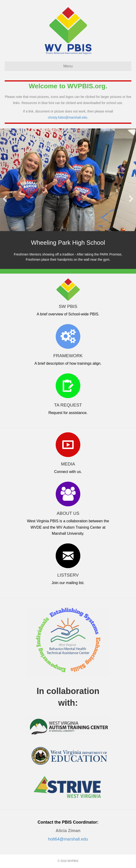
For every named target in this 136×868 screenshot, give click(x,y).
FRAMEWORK (68, 356)
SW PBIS (68, 307)
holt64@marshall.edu (68, 839)
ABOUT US (68, 513)
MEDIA (68, 464)
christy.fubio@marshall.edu (68, 117)
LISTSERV (68, 575)
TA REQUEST (68, 405)
